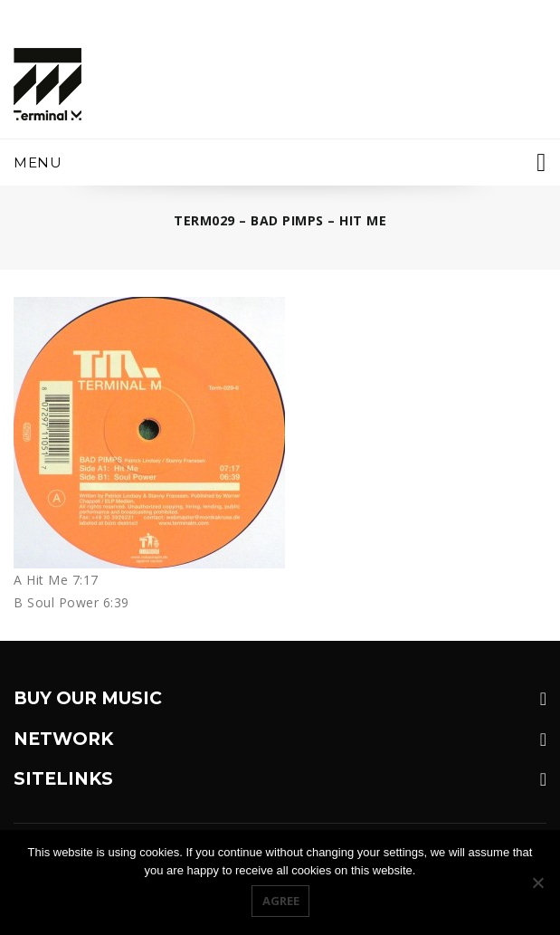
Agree (281, 901)
